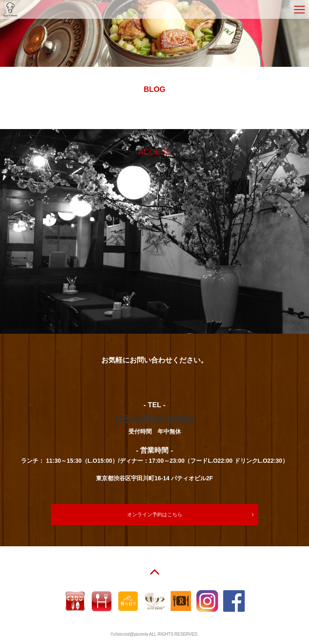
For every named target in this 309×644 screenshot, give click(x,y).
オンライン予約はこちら (155, 515)
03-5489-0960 (154, 419)
